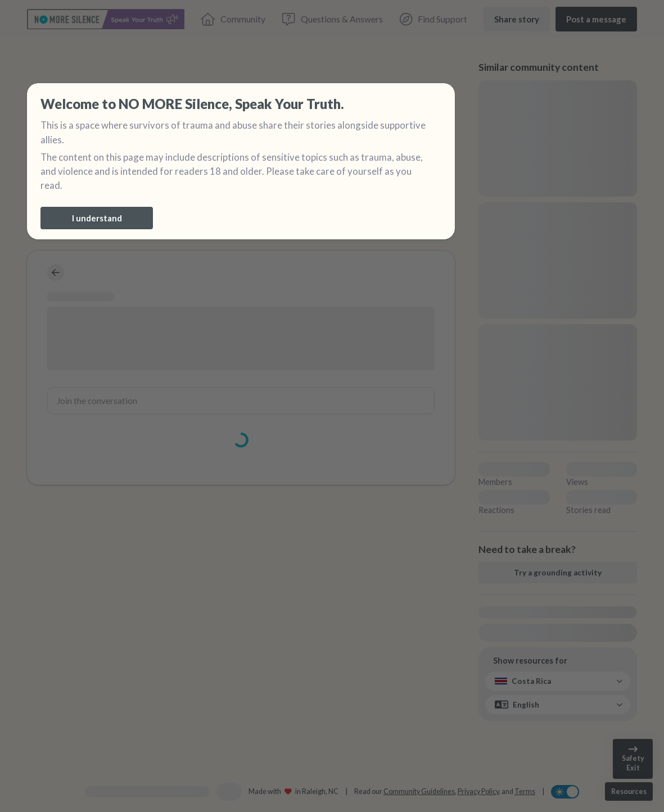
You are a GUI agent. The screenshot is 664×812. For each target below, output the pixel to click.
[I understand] (97, 218)
